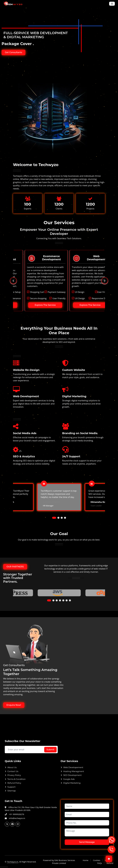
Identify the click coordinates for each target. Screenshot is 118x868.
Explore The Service (33, 305)
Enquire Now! (14, 705)
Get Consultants (13, 52)
